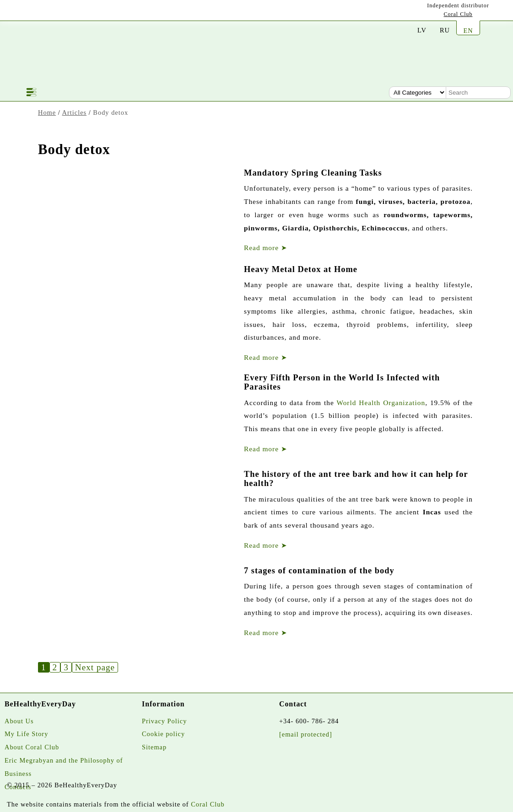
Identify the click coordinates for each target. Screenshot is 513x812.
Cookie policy (163, 734)
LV (422, 30)
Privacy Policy (164, 721)
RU (445, 30)
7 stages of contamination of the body (319, 571)
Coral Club (458, 14)
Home (47, 112)
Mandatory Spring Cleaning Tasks (313, 173)
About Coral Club (32, 747)
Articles (75, 112)
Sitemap (154, 747)
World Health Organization (381, 403)
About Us (19, 721)
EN (468, 31)
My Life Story (26, 734)
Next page (95, 667)
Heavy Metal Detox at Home (301, 269)
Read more (266, 248)
